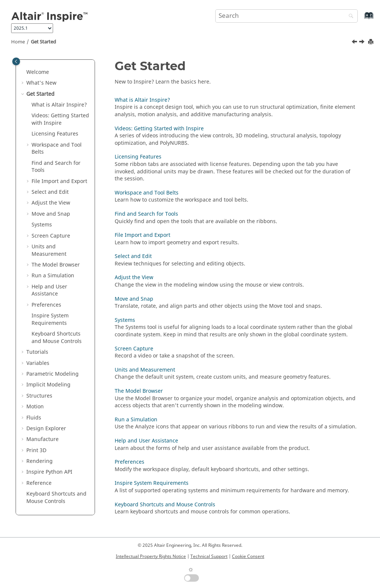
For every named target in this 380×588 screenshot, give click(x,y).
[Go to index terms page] (361, 19)
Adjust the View (51, 203)
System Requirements (50, 319)
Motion (35, 407)
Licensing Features (55, 134)
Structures (39, 396)
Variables (38, 363)
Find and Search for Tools (56, 167)
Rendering (40, 461)
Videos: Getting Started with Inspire (159, 129)
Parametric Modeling (53, 374)
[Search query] (286, 16)
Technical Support (209, 556)
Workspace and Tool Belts (57, 149)
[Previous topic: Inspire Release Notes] (355, 43)
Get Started (43, 42)
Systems (42, 225)
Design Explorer (46, 429)
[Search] (349, 17)
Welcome (38, 72)
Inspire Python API (49, 472)
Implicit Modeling (48, 385)
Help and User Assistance (49, 290)
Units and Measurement (49, 250)
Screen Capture (51, 236)
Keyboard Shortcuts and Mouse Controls (57, 338)
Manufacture (42, 439)
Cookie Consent (248, 556)
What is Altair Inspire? (142, 100)
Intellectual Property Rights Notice (151, 556)
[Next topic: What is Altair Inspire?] (363, 43)
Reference (39, 483)
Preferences (46, 305)
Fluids (34, 418)
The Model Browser (56, 265)
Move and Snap (51, 214)
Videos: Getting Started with (60, 119)
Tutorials (37, 352)
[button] (23, 72)
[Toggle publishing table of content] (16, 61)
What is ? (59, 105)
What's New (41, 83)
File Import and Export (59, 181)
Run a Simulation (53, 276)
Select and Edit (50, 192)
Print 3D (36, 450)
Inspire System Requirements (152, 483)
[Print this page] (371, 42)
